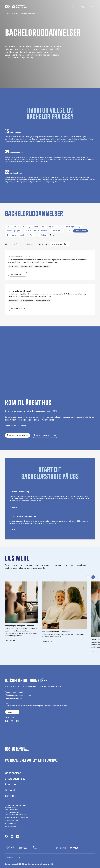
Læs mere (9, 640)
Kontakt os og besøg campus (15, 817)
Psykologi (42, 235)
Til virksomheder (11, 827)
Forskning (11, 785)
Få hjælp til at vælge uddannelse (18, 695)
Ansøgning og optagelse (15, 692)
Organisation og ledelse (16, 235)
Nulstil (53, 235)
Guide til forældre (12, 698)
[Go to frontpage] (17, 6)
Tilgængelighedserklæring (31, 864)
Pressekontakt (10, 821)
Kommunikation (13, 227)
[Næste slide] (93, 577)
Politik (32, 235)
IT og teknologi (57, 231)
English (71, 7)
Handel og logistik (14, 231)
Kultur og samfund (30, 227)
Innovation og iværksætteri (36, 231)
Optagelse (13, 507)
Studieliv (13, 530)
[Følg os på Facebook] (6, 721)
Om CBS (10, 796)
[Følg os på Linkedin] (18, 837)
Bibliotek (10, 790)
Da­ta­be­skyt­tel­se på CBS (13, 864)
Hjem (8, 13)
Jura (69, 231)
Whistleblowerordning (47, 864)
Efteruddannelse (15, 779)
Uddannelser (16, 13)
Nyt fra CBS (9, 824)
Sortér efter (44, 244)
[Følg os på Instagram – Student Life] (18, 721)
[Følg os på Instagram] (12, 721)
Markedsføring (80, 231)
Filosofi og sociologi (72, 227)
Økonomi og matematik (51, 227)
